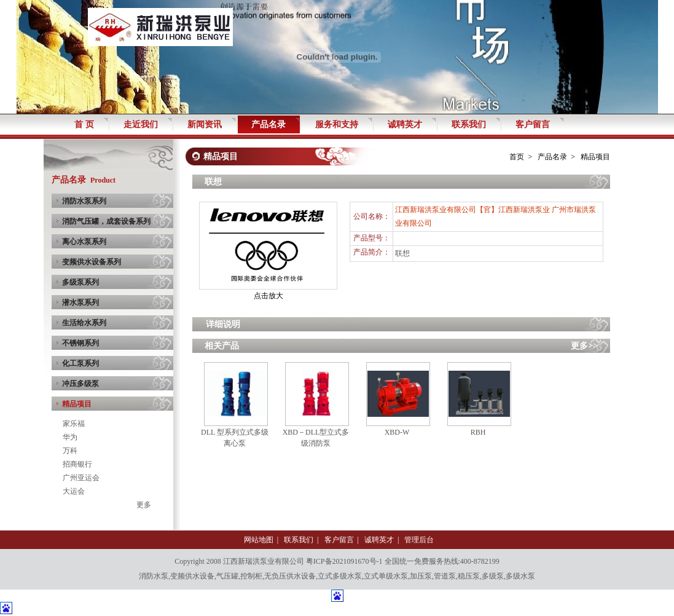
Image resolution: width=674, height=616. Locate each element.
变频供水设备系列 (92, 262)
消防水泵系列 (84, 201)
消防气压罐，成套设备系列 (106, 221)
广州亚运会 (81, 478)
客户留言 (339, 540)
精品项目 (77, 404)
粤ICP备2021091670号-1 (344, 561)
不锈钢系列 (80, 343)
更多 (144, 505)
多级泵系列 (80, 282)
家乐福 (74, 424)
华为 (70, 437)
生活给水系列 (84, 323)
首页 (517, 157)
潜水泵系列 (80, 302)
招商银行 (77, 464)
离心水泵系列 (84, 242)
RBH (478, 432)
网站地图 (259, 540)
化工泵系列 (80, 363)
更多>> (584, 346)
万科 (70, 451)
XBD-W (397, 432)
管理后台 (419, 540)
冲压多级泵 (80, 384)
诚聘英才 (379, 540)
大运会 (74, 491)
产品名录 (552, 157)
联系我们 (299, 540)
